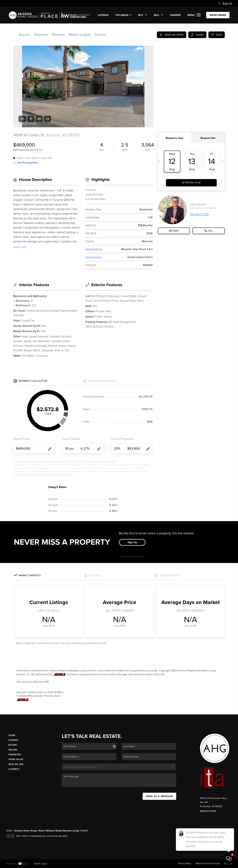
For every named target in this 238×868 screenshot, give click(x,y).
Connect (14, 769)
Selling (13, 750)
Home (12, 735)
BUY (143, 15)
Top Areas (123, 15)
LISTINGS (103, 15)
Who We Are (16, 764)
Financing (15, 755)
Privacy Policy (185, 864)
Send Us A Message (159, 796)
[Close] (231, 832)
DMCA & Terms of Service (208, 864)
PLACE (84, 831)
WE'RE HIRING (218, 15)
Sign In (225, 3)
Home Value (16, 759)
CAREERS (175, 15)
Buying (13, 745)
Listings (13, 740)
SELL (158, 15)
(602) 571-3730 (208, 811)
